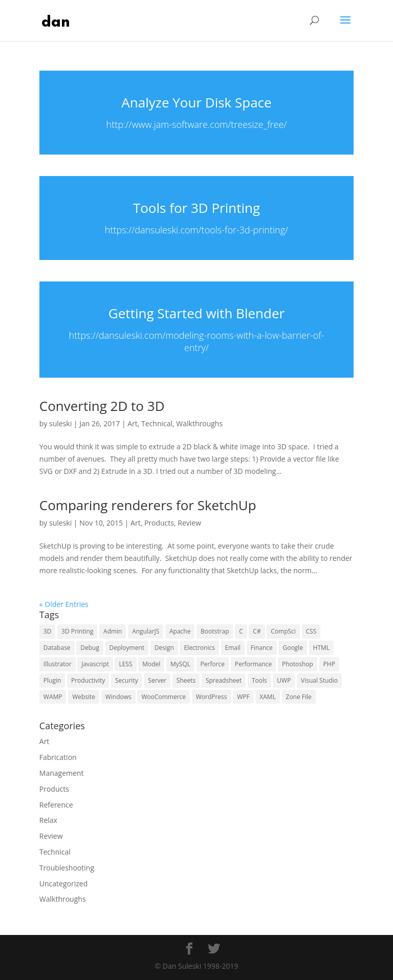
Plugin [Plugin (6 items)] (52, 680)
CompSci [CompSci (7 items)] (283, 631)
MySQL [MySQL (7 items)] (180, 664)
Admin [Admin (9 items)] (113, 631)
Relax (48, 820)
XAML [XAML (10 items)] (268, 697)
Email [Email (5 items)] (233, 648)
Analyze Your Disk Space (196, 102)
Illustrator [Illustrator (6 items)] (58, 664)
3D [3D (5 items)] (48, 631)
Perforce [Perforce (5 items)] (213, 664)
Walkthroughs (199, 423)
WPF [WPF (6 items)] (243, 697)
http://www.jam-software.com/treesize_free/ (197, 124)
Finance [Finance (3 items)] (262, 648)
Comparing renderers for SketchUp (148, 505)
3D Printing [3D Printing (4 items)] (77, 631)
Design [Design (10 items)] (164, 648)
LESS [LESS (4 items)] (125, 664)
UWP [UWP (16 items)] (284, 680)
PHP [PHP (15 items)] (329, 664)
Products (159, 523)
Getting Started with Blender (196, 313)
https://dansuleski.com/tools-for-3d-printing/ (196, 230)
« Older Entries (64, 604)
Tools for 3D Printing (196, 208)
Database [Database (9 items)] (57, 648)
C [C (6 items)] (241, 631)
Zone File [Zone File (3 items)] (299, 697)
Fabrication (58, 757)
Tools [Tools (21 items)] (259, 680)
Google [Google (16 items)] (292, 648)
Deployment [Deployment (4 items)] (127, 648)
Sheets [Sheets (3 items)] (186, 680)
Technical (157, 423)
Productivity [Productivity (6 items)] (88, 680)
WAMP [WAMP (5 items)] (53, 697)
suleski (60, 423)
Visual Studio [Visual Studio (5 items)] (319, 680)
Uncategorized (63, 884)
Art (133, 423)
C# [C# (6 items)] (257, 631)
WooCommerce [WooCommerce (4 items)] (163, 697)
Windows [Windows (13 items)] (118, 697)
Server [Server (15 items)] (157, 680)
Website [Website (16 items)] (84, 697)
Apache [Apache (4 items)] (180, 631)
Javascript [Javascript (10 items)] (95, 664)
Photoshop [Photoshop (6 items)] (298, 664)
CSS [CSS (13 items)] (311, 631)
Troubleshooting (67, 868)
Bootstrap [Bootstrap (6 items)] (215, 631)
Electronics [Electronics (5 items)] (199, 648)
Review (189, 523)
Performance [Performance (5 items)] (254, 664)
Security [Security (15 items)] (127, 680)
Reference (56, 805)
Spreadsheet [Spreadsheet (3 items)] (224, 680)
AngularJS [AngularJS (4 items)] (146, 631)
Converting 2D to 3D (102, 406)
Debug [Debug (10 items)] (90, 648)
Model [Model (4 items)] (151, 664)
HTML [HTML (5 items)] (322, 648)
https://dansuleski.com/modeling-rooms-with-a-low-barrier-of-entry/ (197, 342)
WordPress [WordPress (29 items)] (212, 697)
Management (62, 773)
